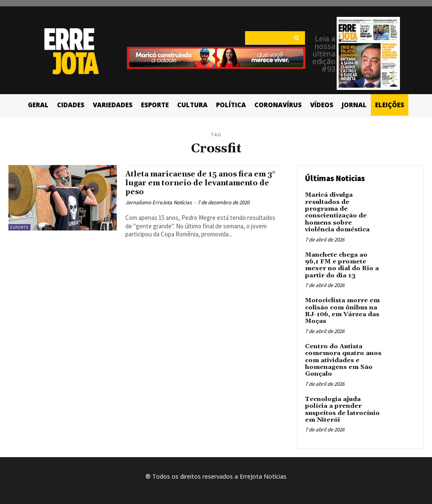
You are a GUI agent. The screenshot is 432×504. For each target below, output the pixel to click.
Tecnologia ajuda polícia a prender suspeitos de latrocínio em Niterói (342, 394)
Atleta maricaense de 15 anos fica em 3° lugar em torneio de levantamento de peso (196, 183)
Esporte (19, 227)
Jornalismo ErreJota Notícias (158, 202)
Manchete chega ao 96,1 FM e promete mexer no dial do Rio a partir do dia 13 (343, 255)
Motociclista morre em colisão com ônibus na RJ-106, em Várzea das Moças (342, 299)
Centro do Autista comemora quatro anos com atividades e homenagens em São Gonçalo (342, 347)
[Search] (296, 38)
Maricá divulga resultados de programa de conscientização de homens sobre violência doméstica (343, 208)
